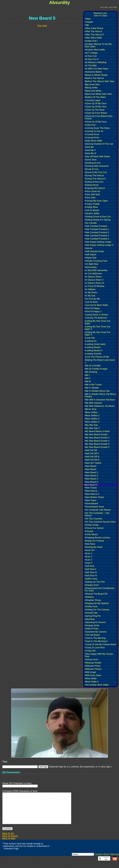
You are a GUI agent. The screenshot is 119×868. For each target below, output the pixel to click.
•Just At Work (91, 302)
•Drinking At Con (93, 163)
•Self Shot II (90, 569)
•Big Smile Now (92, 84)
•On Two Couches (93, 519)
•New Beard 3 (91, 479)
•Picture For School (94, 528)
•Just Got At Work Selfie (96, 305)
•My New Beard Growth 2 (97, 438)
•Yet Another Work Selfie (97, 685)
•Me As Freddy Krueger (96, 369)
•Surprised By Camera (96, 632)
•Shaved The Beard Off (96, 594)
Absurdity (59, 2)
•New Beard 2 (91, 472)
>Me (87, 25)
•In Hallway (90, 289)
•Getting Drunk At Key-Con (98, 217)
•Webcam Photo (93, 666)
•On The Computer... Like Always (97, 514)
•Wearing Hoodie (93, 663)
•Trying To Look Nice (95, 648)
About (106, 861)
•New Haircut (91, 491)
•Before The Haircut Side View (99, 81)
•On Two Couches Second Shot (100, 522)
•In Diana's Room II (94, 280)
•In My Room (91, 292)
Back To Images (10, 842)
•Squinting (90, 619)
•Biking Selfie (91, 88)
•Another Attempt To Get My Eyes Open (98, 45)
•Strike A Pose (92, 629)
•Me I (87, 375)
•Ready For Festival (94, 541)
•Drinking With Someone (97, 166)
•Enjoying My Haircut (95, 188)
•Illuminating (91, 267)
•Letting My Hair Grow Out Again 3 (97, 333)
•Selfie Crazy (91, 579)
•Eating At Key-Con (94, 182)
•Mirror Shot (90, 409)
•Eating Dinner (92, 185)
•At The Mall (91, 66)
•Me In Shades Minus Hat (97, 391)
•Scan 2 (88, 557)
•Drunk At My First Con (96, 172)
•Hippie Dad (90, 258)
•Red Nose (90, 544)
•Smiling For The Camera (97, 610)
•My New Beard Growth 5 (97, 447)
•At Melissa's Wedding (95, 62)
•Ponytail (89, 531)
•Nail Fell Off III (92, 457)
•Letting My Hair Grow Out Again (97, 322)
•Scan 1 (88, 553)
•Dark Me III (90, 153)
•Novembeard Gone (94, 507)
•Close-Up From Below (96, 113)
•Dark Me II (90, 150)
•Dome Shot (91, 160)
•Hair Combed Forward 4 (97, 236)
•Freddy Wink (91, 207)
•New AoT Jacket (93, 463)
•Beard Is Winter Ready (96, 75)
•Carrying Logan (93, 100)
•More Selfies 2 (92, 416)
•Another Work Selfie (95, 50)
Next (45, 26)
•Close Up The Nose (95, 110)
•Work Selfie (91, 678)
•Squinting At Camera (95, 622)
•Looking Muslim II (94, 350)
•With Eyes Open (93, 675)
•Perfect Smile (92, 525)
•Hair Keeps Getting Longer (98, 242)
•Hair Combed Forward (96, 226)
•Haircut (88, 248)
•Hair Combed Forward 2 (97, 229)
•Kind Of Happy (92, 308)
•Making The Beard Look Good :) (100, 361)
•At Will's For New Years (96, 69)
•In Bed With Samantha (96, 270)
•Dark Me (89, 147)
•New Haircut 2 (92, 494)
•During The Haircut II (95, 179)
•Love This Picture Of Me (97, 357)
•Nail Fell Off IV (92, 460)
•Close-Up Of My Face (96, 122)
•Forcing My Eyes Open (96, 201)
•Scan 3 (88, 560)
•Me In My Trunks (93, 385)
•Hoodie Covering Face (96, 261)
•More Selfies (91, 412)
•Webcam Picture (93, 669)
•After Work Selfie (93, 38)
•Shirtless (89, 597)
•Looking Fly (91, 341)
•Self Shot (89, 566)
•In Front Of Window (94, 286)
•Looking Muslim (93, 347)
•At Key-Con (91, 56)
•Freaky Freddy (92, 204)
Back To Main (9, 845)
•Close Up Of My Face (96, 103)
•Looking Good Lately (95, 344)
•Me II (87, 378)
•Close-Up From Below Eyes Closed (99, 117)
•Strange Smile (92, 625)
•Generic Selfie (92, 213)
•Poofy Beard (91, 534)
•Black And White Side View (98, 94)
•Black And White (93, 91)
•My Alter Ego (91, 425)
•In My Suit (90, 296)
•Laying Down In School (96, 315)
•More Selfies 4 (92, 422)
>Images (89, 22)
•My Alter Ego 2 (92, 428)
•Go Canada (91, 223)
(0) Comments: (11, 772)
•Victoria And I (91, 660)
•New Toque (90, 500)
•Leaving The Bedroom (96, 318)
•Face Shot (90, 198)
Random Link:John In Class (100, 14)
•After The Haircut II (94, 35)
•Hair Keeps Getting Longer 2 (99, 245)
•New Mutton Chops (94, 497)
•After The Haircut (93, 31)
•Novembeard (91, 503)
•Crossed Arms (92, 134)
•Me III (88, 381)
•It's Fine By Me (92, 299)
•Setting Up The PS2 (95, 582)
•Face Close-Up (92, 191)
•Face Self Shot (92, 194)
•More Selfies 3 (92, 419)
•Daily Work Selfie (93, 141)
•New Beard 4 (91, 482)
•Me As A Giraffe (93, 366)
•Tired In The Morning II (96, 641)
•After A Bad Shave (94, 28)
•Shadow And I (92, 585)
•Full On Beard (92, 210)
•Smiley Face (91, 606)
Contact (98, 861)
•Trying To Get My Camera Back (100, 644)
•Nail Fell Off (91, 450)
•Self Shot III (91, 572)
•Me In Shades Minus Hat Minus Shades (100, 395)
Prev (40, 26)
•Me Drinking (91, 372)
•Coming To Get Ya (94, 131)
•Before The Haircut (94, 78)
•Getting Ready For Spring (97, 220)
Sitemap (115, 861)
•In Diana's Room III (94, 283)
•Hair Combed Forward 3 (97, 232)
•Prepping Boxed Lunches (97, 538)
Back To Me (8, 840)
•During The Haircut (94, 175)
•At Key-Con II (92, 59)
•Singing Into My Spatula (97, 603)
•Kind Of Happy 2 (93, 311)
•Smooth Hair (91, 613)
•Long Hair (90, 338)
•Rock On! (90, 550)
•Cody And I (90, 125)
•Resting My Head (93, 547)
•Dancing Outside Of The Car (99, 144)
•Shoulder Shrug (93, 600)
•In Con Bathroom (93, 274)
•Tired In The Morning (95, 638)
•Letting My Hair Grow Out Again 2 (97, 328)
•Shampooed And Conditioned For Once (99, 589)
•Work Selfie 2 (91, 682)
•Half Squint (90, 255)
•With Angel (90, 672)
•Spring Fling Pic (93, 616)
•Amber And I (91, 41)
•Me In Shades (92, 388)
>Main (88, 19)
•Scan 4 (88, 563)
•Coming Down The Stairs (97, 128)
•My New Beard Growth (96, 434)
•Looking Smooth (93, 354)
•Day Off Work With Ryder (97, 157)
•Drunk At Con (92, 169)
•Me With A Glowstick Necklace (100, 400)
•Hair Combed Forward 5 (97, 239)
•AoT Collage (91, 53)
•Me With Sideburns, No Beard (100, 406)
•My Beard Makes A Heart (97, 431)
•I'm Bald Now (91, 264)
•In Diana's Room (93, 277)
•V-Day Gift (90, 651)
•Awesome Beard (93, 72)
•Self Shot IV (91, 576)
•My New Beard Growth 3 (97, 441)
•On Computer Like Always (98, 510)
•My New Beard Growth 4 (97, 444)
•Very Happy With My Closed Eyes (99, 655)
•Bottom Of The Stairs (95, 97)
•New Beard (90, 466)
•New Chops (91, 488)
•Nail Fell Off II (92, 453)
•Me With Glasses (93, 403)
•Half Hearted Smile (94, 251)
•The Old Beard (92, 635)
